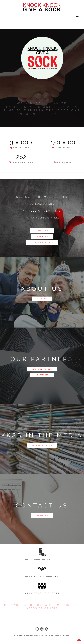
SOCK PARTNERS (42, 375)
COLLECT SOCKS (42, 230)
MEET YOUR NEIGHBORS (42, 242)
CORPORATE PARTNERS (42, 369)
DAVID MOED (66, 635)
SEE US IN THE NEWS (42, 445)
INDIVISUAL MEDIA (32, 635)
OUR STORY (42, 299)
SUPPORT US (42, 236)
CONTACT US (42, 516)
